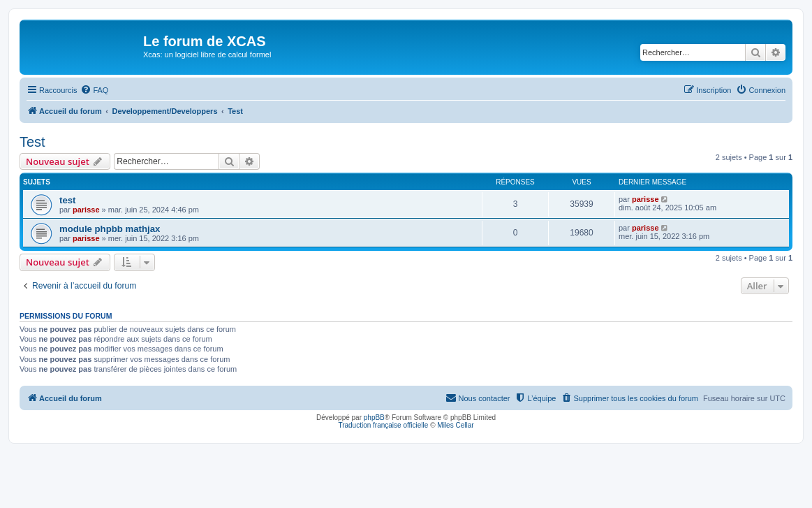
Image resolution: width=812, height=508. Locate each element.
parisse (86, 210)
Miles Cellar (455, 425)
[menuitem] (94, 90)
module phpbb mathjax (110, 229)
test (67, 200)
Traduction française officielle (383, 425)
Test (32, 142)
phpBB (374, 418)
